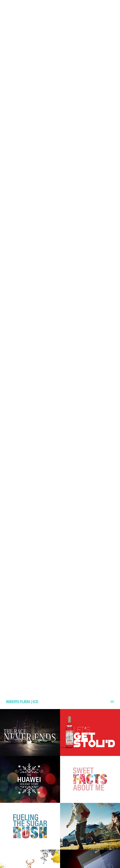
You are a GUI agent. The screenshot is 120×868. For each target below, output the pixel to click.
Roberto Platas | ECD (22, 702)
